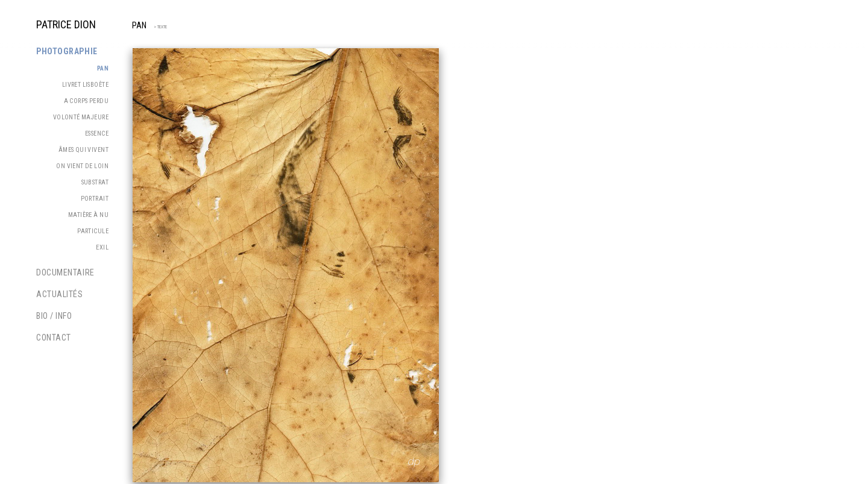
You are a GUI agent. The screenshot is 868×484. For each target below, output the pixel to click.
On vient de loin (82, 166)
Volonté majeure (81, 117)
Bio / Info (54, 316)
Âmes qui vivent (83, 150)
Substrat (95, 182)
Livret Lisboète (85, 85)
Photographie (67, 51)
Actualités (60, 294)
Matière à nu (88, 215)
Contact (54, 338)
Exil (102, 247)
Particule (93, 231)
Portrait (95, 199)
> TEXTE (159, 27)
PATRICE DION (66, 24)
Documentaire (65, 272)
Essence (97, 134)
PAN (139, 26)
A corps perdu (86, 101)
